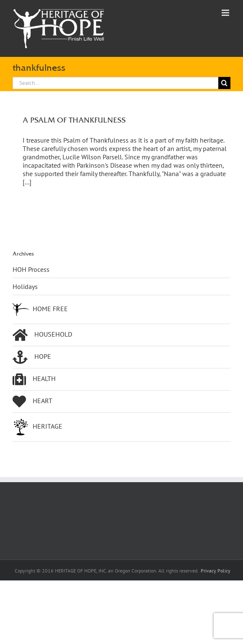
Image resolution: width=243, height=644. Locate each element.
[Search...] (115, 83)
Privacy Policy (216, 571)
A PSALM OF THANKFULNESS (74, 120)
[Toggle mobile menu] (226, 13)
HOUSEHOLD (42, 335)
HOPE (32, 357)
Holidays (25, 286)
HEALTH (34, 379)
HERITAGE (37, 427)
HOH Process (31, 269)
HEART (32, 401)
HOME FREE (40, 309)
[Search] (224, 83)
